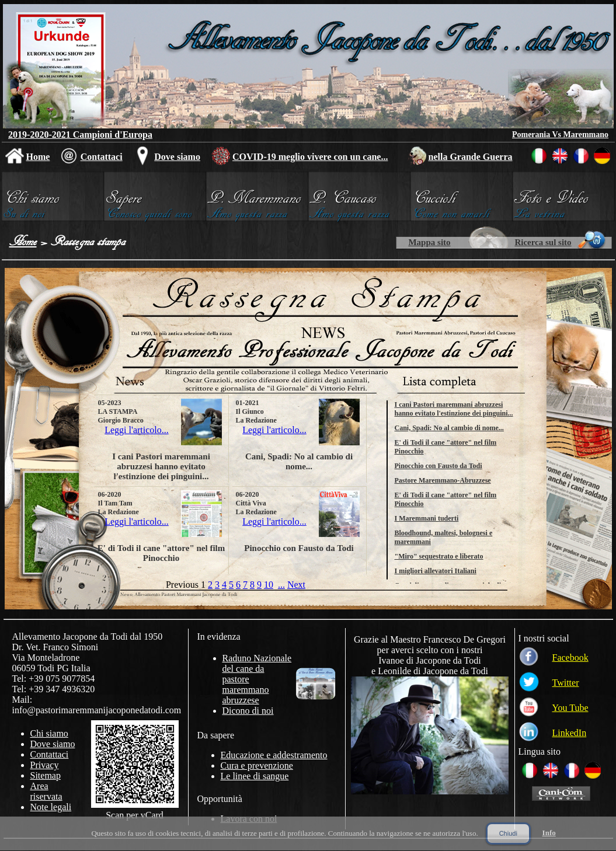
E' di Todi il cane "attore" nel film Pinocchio (446, 447)
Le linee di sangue (255, 776)
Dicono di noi (248, 711)
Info (549, 833)
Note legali (51, 807)
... (281, 585)
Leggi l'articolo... (137, 430)
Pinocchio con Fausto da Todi (438, 466)
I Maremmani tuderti (427, 518)
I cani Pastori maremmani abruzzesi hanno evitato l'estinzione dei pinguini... (454, 409)
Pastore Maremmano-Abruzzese (443, 480)
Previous (182, 585)
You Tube (570, 708)
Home (38, 157)
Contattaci (102, 157)
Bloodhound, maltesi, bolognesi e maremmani (444, 537)
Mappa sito (429, 242)
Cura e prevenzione (257, 765)
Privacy (45, 765)
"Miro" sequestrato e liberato (439, 556)
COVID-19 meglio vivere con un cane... (310, 157)
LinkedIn (570, 733)
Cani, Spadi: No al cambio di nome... (449, 428)
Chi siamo (49, 733)
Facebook (570, 658)
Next (296, 585)
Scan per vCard (135, 815)
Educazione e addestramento (274, 755)
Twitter (566, 683)
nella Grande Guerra (471, 157)
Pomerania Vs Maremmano (560, 135)
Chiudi (508, 833)
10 (269, 585)
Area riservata (46, 791)
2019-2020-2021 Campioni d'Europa (80, 135)
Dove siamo (177, 157)
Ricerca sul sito (543, 242)
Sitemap (46, 775)
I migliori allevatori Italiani (436, 571)
